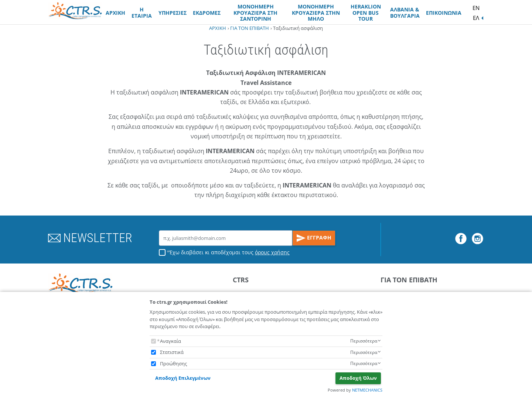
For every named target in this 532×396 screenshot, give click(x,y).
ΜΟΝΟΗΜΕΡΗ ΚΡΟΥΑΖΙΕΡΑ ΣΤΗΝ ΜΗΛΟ (316, 13)
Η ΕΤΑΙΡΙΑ (142, 13)
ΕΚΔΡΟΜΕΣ (207, 13)
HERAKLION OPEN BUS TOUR (366, 13)
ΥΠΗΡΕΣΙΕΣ (173, 13)
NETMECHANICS (367, 390)
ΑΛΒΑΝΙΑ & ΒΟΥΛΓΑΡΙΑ (405, 13)
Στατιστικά (172, 352)
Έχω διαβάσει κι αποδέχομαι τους (229, 252)
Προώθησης (173, 364)
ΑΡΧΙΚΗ (115, 13)
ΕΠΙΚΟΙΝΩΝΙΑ (444, 13)
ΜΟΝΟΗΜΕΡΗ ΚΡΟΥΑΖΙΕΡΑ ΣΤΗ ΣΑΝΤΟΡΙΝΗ (255, 13)
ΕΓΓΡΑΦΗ (314, 238)
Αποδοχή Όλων (358, 378)
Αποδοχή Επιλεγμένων (183, 378)
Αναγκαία (170, 341)
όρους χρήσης (272, 252)
